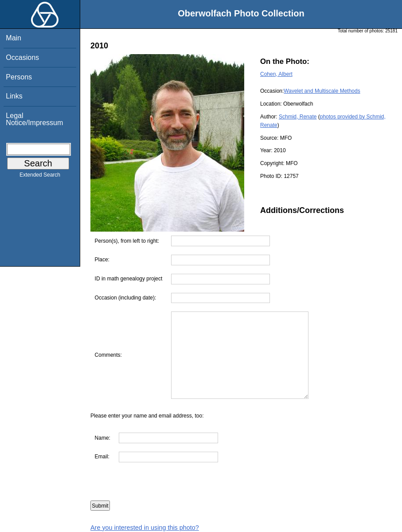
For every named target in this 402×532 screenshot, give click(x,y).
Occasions (22, 57)
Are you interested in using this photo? (145, 528)
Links (14, 96)
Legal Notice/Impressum (34, 119)
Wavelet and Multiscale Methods (322, 91)
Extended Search (40, 177)
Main (14, 38)
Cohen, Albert (276, 74)
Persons (19, 77)
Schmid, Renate (298, 117)
